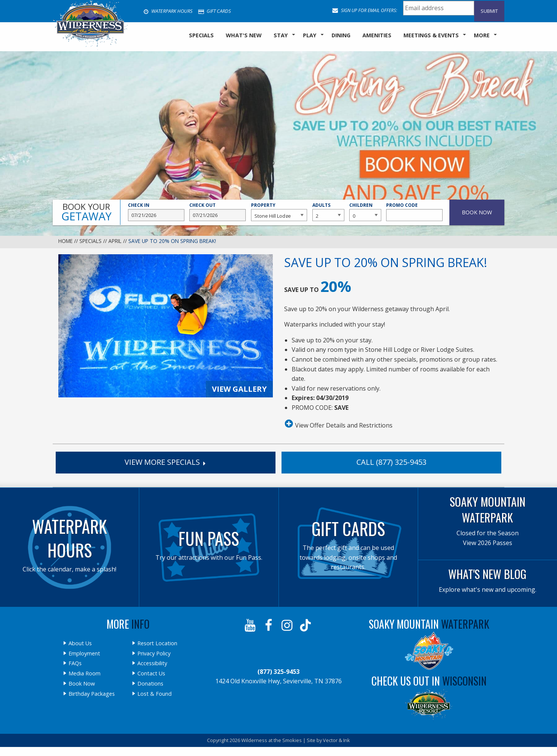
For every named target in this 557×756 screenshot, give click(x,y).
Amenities (377, 35)
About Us (80, 643)
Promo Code (414, 212)
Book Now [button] (477, 212)
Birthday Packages (92, 694)
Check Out (218, 212)
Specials (91, 241)
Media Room (84, 674)
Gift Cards (215, 11)
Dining (341, 35)
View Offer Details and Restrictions (338, 424)
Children (365, 212)
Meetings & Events (431, 35)
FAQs (75, 663)
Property (279, 212)
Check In (156, 212)
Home (65, 241)
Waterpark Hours (168, 11)
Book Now (82, 684)
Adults (328, 212)
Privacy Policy (154, 654)
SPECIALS (201, 35)
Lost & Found (154, 694)
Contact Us (151, 674)
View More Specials (166, 462)
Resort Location (157, 643)
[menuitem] (201, 36)
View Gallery (239, 389)
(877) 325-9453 (278, 672)
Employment (84, 654)
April (115, 241)
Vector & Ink (336, 740)
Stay (281, 35)
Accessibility (152, 663)
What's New (244, 35)
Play (310, 35)
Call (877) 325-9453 (391, 462)
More (482, 35)
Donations (150, 684)
